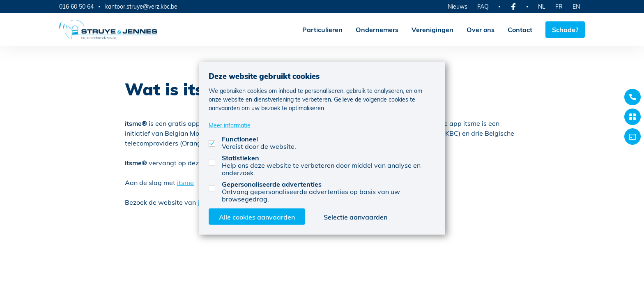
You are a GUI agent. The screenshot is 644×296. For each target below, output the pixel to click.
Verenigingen (432, 29)
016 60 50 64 (76, 6)
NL (542, 6)
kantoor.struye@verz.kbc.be (141, 7)
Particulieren (322, 29)
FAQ (483, 6)
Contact (520, 29)
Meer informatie (230, 125)
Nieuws (458, 6)
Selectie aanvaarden (355, 216)
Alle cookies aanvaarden (257, 216)
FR (559, 6)
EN (576, 6)
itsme (185, 182)
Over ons (481, 29)
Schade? (565, 29)
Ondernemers (377, 29)
